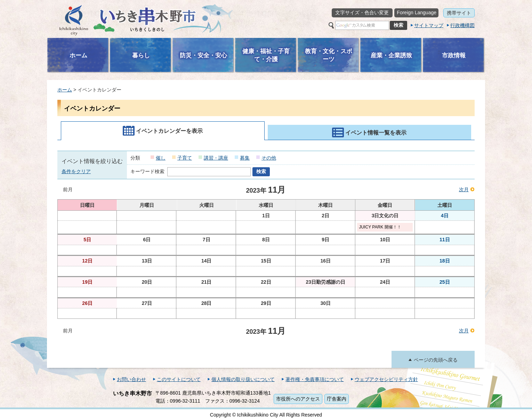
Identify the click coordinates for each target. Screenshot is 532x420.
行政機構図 (462, 25)
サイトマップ (429, 25)
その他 (269, 158)
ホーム (65, 90)
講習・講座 (216, 158)
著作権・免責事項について (315, 379)
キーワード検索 (147, 171)
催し (161, 158)
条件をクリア (76, 171)
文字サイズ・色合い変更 (362, 13)
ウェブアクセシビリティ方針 (386, 379)
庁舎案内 (337, 399)
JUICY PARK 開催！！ (380, 227)
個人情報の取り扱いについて (243, 379)
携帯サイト (459, 13)
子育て (185, 158)
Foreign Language (417, 13)
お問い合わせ (131, 379)
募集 (245, 158)
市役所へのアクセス (298, 399)
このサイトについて (179, 379)
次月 (464, 189)
